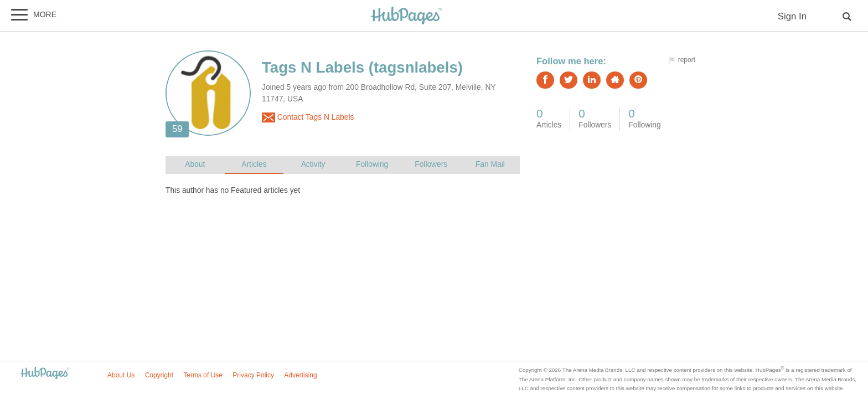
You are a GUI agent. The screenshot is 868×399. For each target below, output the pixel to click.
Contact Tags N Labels (308, 117)
